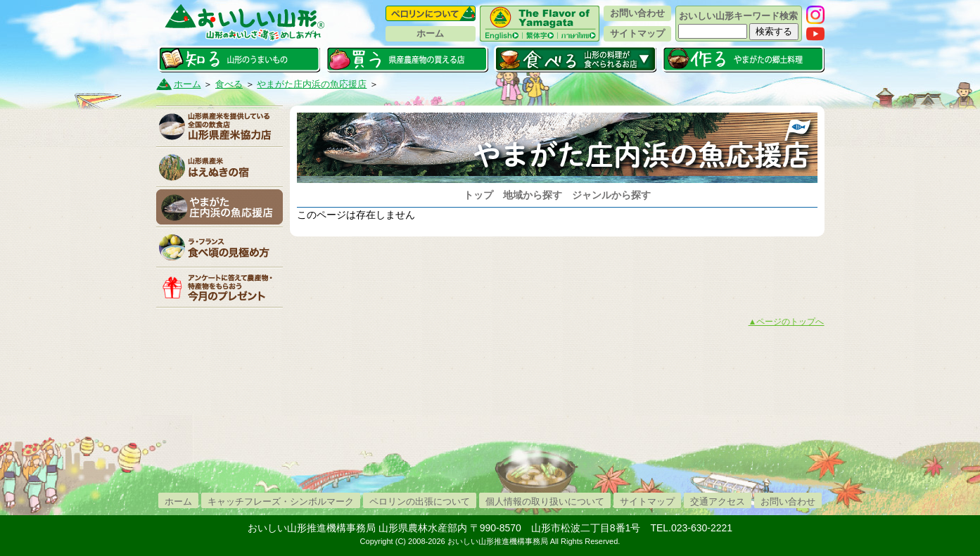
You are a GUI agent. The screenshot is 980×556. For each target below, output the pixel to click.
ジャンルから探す (611, 195)
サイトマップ (637, 33)
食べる (575, 59)
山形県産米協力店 (219, 127)
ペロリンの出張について (420, 501)
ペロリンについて (431, 13)
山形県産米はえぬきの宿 (219, 167)
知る (239, 59)
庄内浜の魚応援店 (219, 207)
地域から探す (533, 195)
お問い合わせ (637, 13)
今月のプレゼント (219, 287)
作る (743, 59)
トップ (478, 195)
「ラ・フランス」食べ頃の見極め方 (219, 247)
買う (407, 59)
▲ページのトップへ (787, 322)
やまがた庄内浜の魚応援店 (312, 84)
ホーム (430, 33)
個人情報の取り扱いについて (545, 501)
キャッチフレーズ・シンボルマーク (281, 501)
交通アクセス (718, 501)
